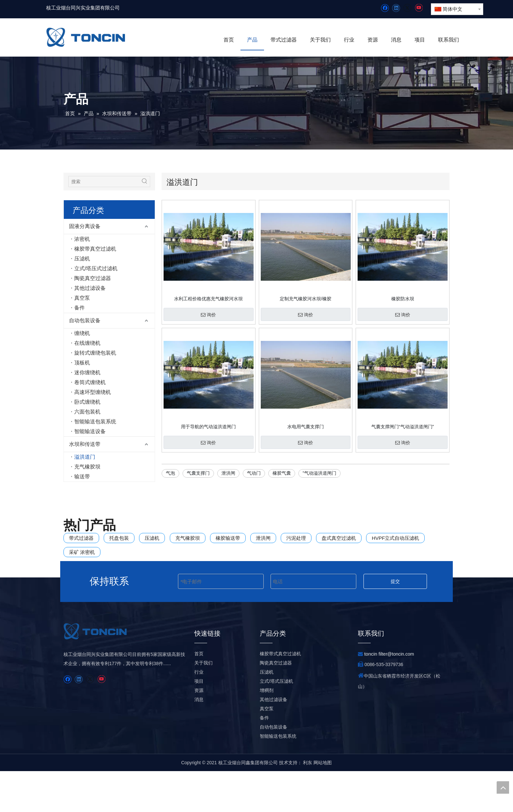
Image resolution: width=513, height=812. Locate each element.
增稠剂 (267, 731)
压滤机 (82, 259)
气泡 (170, 473)
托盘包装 (119, 538)
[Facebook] (385, 8)
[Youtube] (419, 8)
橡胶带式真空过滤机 (280, 695)
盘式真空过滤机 (339, 538)
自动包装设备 (85, 320)
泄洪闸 (228, 473)
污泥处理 (296, 538)
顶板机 (82, 363)
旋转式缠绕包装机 (95, 353)
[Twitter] (407, 8)
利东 (308, 803)
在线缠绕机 (87, 343)
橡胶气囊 (282, 473)
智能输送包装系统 (95, 422)
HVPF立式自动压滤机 (395, 538)
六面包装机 (87, 412)
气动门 (254, 473)
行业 (199, 713)
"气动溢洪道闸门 (319, 473)
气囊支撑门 (198, 473)
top (503, 787)
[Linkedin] (396, 8)
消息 (199, 740)
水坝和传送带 (85, 444)
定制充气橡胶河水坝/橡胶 (306, 299)
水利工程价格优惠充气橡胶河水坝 (208, 299)
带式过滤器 (81, 538)
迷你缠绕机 (87, 372)
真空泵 (82, 298)
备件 (80, 308)
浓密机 (82, 239)
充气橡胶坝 (87, 467)
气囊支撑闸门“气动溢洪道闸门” (403, 427)
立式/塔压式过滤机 (96, 268)
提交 (395, 598)
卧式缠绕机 (87, 402)
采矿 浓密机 (82, 552)
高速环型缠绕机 (93, 392)
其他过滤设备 (90, 288)
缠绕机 (82, 333)
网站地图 (323, 803)
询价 (208, 315)
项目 (199, 722)
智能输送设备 (90, 431)
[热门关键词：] (145, 182)
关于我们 (203, 704)
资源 (199, 731)
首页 (199, 695)
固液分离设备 (85, 226)
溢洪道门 (85, 457)
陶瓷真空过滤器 (93, 278)
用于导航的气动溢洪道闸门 (208, 427)
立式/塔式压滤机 (276, 722)
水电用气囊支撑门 (306, 427)
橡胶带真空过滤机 (95, 249)
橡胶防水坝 (403, 299)
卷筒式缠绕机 (90, 382)
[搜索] (104, 182)
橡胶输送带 (228, 538)
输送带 (82, 477)
